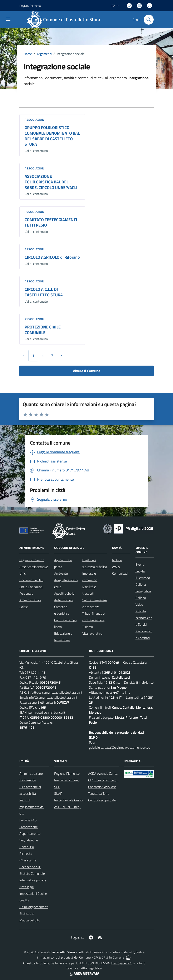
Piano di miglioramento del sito (32, 807)
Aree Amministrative (34, 567)
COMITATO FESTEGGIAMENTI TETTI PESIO (51, 222)
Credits (24, 900)
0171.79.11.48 (35, 672)
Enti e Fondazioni (31, 587)
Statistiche (27, 914)
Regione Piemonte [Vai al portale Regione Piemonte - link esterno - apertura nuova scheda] (30, 6)
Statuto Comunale (32, 873)
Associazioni (35, 120)
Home (28, 54)
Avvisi (116, 567)
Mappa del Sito (30, 920)
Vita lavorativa (92, 633)
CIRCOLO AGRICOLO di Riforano (52, 257)
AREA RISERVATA (84, 973)
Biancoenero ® (121, 963)
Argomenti (44, 54)
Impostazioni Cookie (33, 894)
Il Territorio (143, 578)
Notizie (117, 560)
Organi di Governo (32, 560)
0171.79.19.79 (36, 677)
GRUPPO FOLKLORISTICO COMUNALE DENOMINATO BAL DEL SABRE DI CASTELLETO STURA (52, 136)
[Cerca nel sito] (149, 20)
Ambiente (61, 573)
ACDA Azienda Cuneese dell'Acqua (112, 773)
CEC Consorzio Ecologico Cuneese (111, 780)
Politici (24, 607)
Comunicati (120, 573)
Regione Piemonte (67, 773)
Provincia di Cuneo (67, 780)
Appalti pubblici (65, 593)
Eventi (140, 564)
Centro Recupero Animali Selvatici (112, 800)
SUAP (58, 793)
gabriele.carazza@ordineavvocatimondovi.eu (120, 747)
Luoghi (140, 571)
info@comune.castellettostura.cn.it (53, 697)
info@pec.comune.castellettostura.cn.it (55, 692)
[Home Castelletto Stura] (66, 20)
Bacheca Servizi (30, 867)
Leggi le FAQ (28, 820)
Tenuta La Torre (99, 793)
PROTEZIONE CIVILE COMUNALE (43, 330)
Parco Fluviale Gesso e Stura (74, 800)
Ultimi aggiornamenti (34, 907)
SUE (57, 787)
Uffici (23, 573)
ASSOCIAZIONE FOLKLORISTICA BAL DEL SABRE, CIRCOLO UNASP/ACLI (51, 182)
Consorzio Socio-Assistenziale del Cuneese (118, 787)
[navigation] (8, 19)
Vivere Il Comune (86, 371)
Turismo (88, 627)
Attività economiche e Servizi (144, 618)
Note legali (27, 887)
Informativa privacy (33, 880)
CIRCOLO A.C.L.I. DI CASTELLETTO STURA (44, 292)
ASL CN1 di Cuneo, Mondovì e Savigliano (82, 807)
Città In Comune (113, 957)
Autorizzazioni (64, 600)
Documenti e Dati (31, 580)
